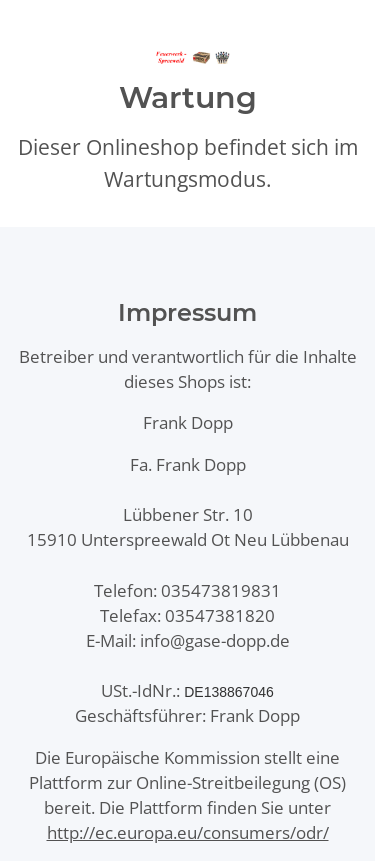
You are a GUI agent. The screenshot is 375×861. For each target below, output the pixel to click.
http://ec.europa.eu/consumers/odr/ (188, 832)
